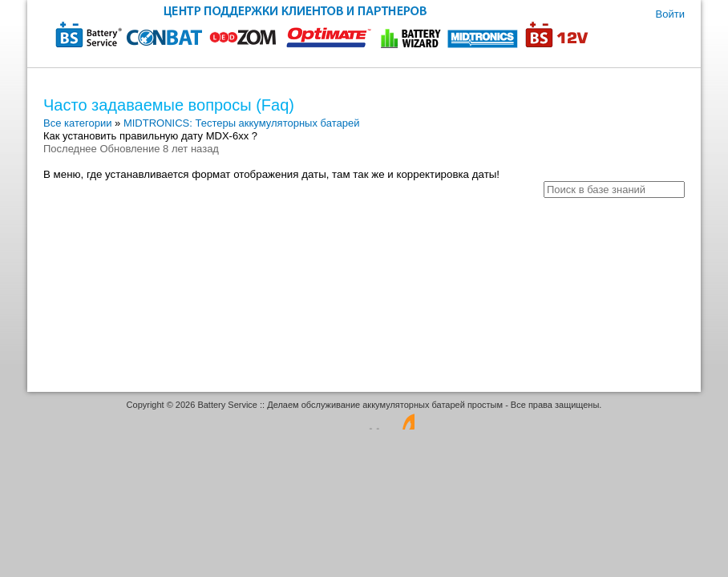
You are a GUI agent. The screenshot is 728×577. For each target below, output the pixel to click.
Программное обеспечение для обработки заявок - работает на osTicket (364, 420)
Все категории (77, 123)
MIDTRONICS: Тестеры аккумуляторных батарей (242, 123)
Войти (670, 14)
